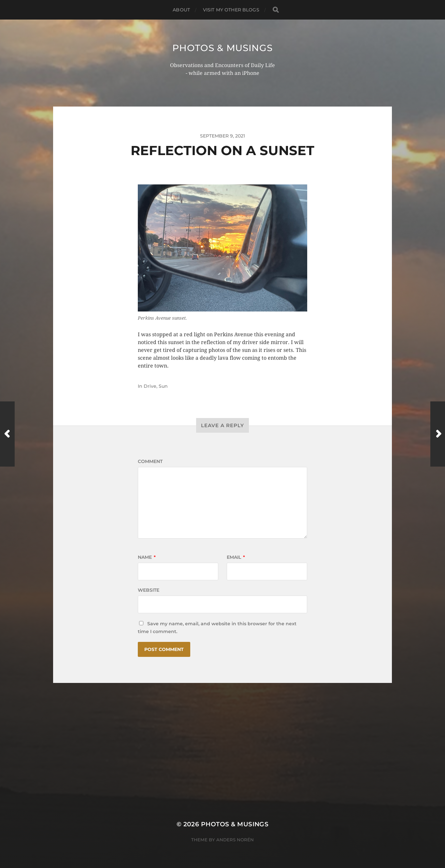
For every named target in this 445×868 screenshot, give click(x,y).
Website (149, 590)
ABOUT (181, 10)
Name (147, 557)
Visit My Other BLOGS (231, 10)
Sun (163, 386)
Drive (150, 386)
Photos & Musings (222, 48)
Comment (150, 461)
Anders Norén (235, 840)
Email (236, 557)
